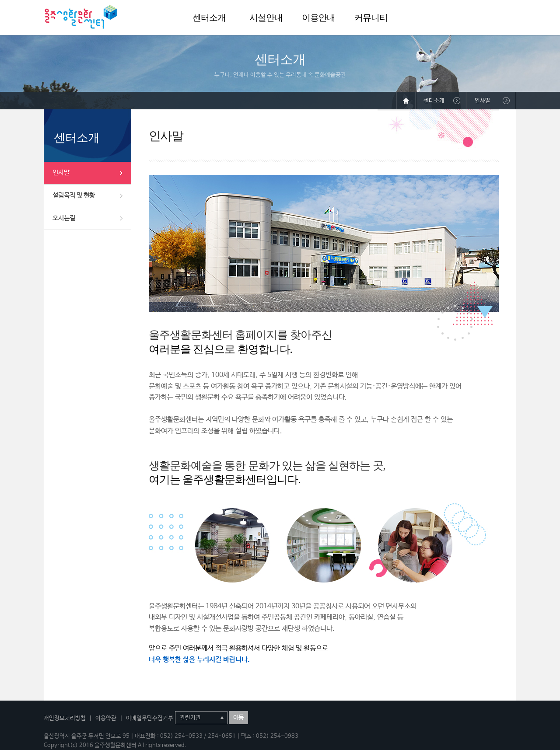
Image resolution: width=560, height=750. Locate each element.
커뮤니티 (371, 17)
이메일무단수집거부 (150, 718)
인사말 (61, 173)
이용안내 (318, 17)
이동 (238, 718)
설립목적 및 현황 (74, 195)
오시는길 (64, 218)
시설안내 (266, 17)
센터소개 (209, 17)
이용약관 (106, 718)
